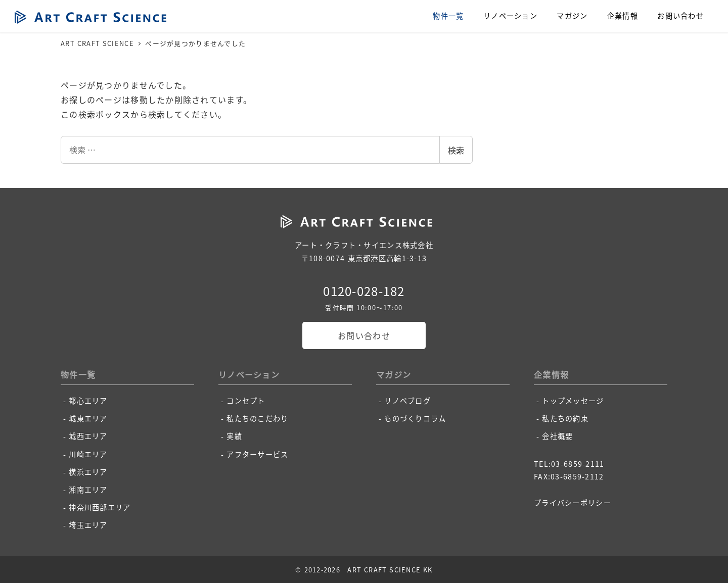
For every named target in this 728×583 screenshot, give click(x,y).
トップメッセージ (573, 401)
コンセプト (246, 401)
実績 (234, 436)
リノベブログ (407, 401)
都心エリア (88, 401)
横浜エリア (88, 472)
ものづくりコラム (415, 418)
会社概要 (557, 436)
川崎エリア (88, 454)
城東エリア (88, 418)
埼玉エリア (88, 525)
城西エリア (88, 436)
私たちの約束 (565, 418)
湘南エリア (88, 490)
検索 (456, 150)
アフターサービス (257, 454)
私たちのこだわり (257, 418)
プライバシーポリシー (573, 503)
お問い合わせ (364, 335)
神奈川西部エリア (100, 507)
